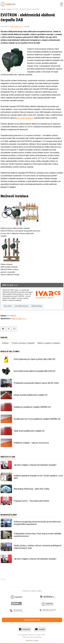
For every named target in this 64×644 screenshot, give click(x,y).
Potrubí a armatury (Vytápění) (23, 343)
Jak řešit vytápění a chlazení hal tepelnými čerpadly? (35, 465)
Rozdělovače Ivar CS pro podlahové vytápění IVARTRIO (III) (37, 419)
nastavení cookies (32, 640)
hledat (14, 329)
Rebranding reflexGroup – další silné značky (31, 489)
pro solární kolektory (25, 118)
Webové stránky (38, 306)
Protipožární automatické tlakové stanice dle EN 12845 (36, 383)
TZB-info (3, 9)
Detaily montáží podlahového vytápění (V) (31, 395)
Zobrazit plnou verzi (32, 620)
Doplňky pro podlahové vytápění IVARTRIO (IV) (32, 407)
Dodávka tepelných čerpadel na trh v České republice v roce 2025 (38, 477)
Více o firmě (8, 306)
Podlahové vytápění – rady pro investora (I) (31, 443)
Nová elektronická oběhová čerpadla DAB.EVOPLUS (35, 371)
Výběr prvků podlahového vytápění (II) (29, 431)
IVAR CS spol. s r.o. (17, 26)
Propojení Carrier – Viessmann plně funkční (31, 501)
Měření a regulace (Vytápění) (49, 343)
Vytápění (9, 9)
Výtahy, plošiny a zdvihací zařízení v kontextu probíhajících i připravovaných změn (38, 547)
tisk (3, 329)
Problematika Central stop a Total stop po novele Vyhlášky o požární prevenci (37, 535)
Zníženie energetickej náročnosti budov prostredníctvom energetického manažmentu (37, 523)
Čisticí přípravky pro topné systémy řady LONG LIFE (35, 359)
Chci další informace (22, 306)
